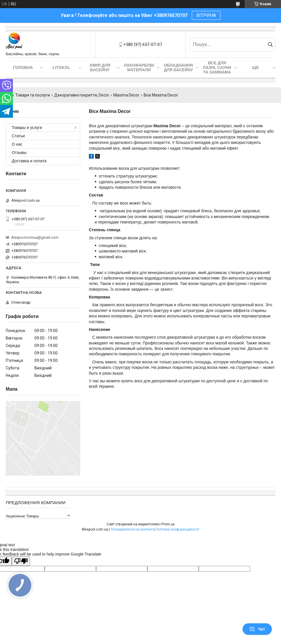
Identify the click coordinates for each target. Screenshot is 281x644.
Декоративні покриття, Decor (82, 95)
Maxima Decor (126, 95)
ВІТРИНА (206, 15)
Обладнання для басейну (178, 68)
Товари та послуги (33, 95)
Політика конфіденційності (177, 529)
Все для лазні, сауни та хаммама (217, 68)
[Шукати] (270, 45)
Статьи (18, 136)
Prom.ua (168, 524)
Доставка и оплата (29, 161)
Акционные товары (22, 516)
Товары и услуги (27, 128)
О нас (17, 144)
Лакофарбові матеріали (139, 68)
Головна (23, 68)
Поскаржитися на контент (132, 529)
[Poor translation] (21, 561)
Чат (257, 629)
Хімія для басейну (100, 68)
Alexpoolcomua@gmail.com (35, 237)
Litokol (61, 68)
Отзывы (19, 153)
